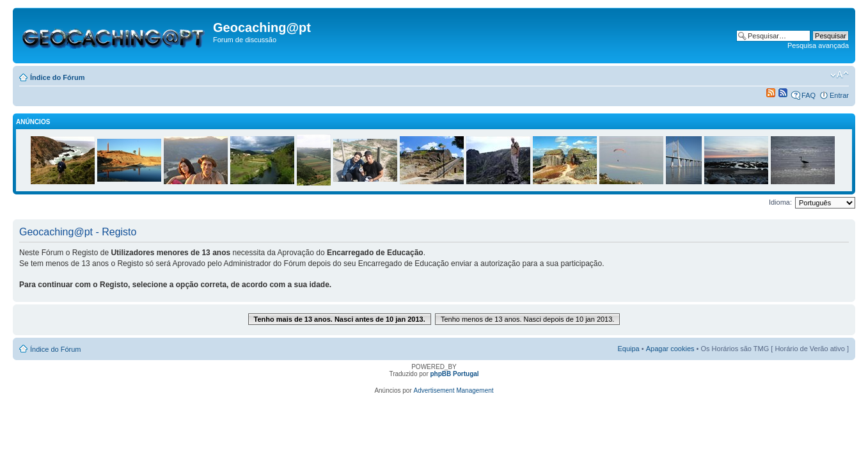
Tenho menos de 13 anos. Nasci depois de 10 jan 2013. (528, 319)
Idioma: (780, 202)
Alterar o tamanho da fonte (840, 75)
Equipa (628, 349)
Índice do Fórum (58, 77)
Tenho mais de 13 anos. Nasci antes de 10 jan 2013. (340, 319)
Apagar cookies (670, 349)
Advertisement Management (454, 390)
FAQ (809, 95)
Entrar (839, 95)
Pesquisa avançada (818, 45)
